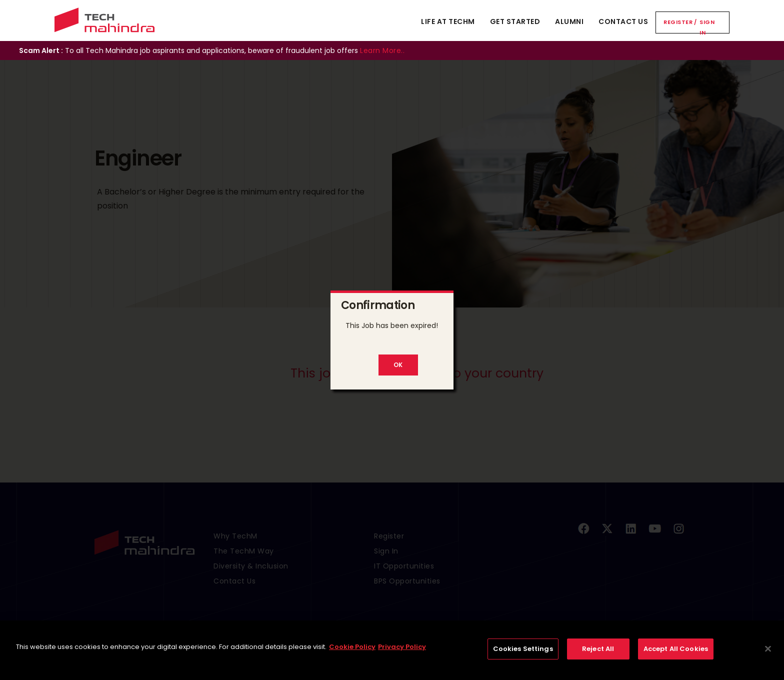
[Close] (768, 657)
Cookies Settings (523, 657)
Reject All (598, 657)
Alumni (569, 21)
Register (678, 22)
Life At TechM (448, 21)
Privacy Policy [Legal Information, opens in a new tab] (402, 655)
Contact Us (623, 21)
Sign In (707, 27)
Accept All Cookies (676, 657)
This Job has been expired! (392, 325)
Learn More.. (382, 50)
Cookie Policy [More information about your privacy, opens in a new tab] (352, 655)
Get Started (515, 21)
